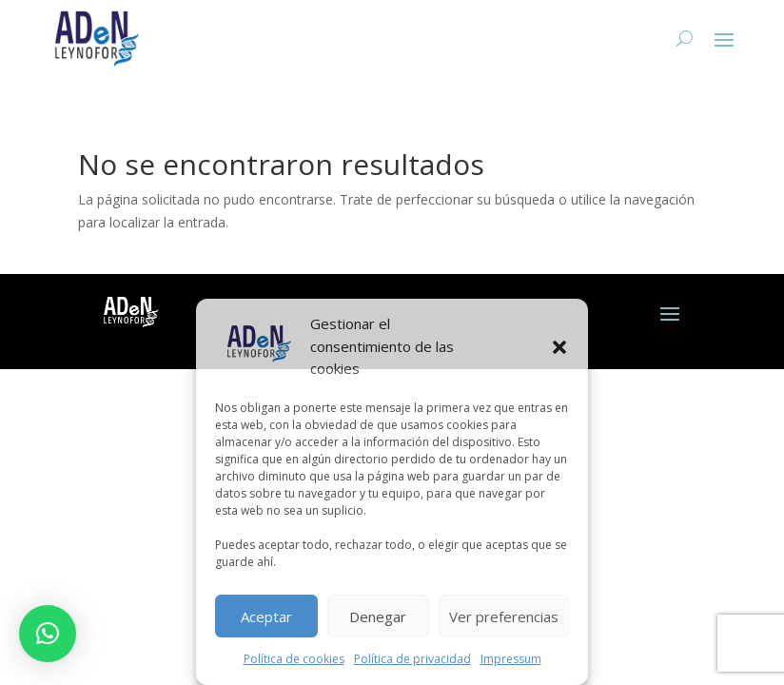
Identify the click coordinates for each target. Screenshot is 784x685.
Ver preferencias (504, 616)
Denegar (378, 616)
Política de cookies (294, 659)
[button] (559, 347)
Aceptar (266, 616)
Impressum (511, 659)
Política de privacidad (412, 659)
